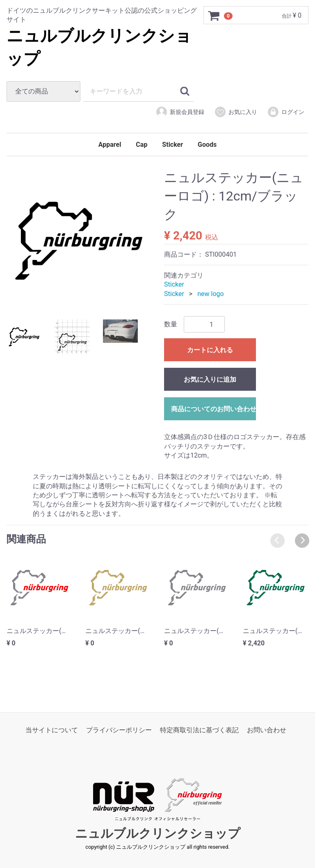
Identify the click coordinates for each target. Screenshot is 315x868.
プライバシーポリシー (119, 730)
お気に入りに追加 (210, 379)
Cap (142, 145)
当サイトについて (52, 730)
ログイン (286, 112)
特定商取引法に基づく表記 (199, 730)
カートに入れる (210, 350)
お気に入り (236, 112)
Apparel (110, 145)
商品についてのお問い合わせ (213, 409)
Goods (207, 145)
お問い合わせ (267, 730)
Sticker (172, 145)
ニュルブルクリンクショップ (158, 834)
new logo (210, 294)
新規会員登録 (180, 112)
